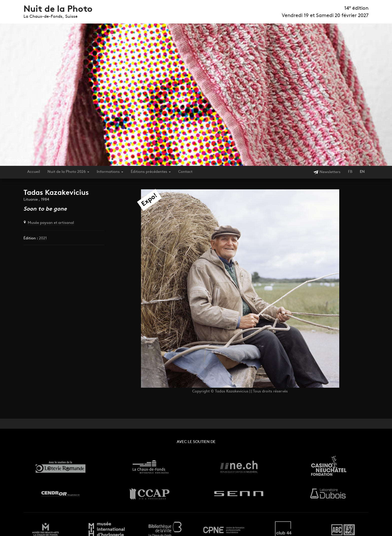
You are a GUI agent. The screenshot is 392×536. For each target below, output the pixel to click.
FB (350, 172)
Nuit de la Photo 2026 (68, 172)
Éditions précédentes (151, 172)
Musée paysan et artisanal (51, 223)
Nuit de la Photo (58, 10)
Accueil (34, 172)
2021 (42, 238)
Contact (185, 172)
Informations (110, 172)
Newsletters (327, 172)
